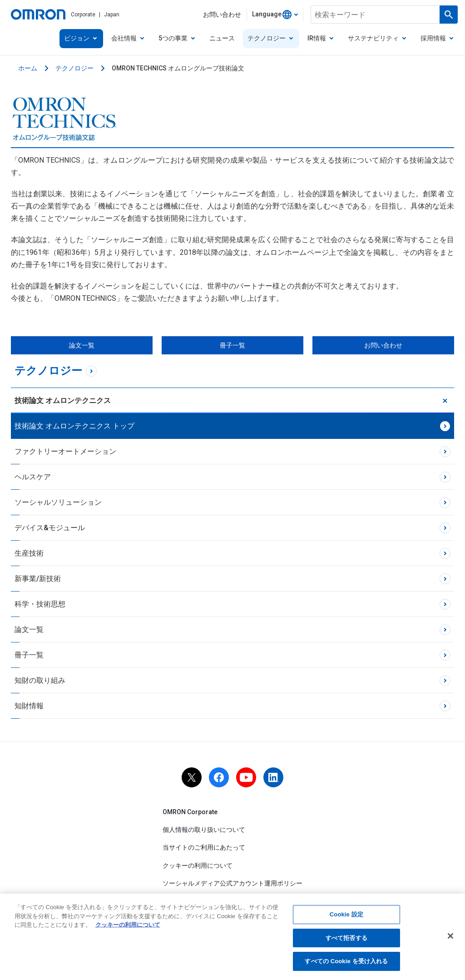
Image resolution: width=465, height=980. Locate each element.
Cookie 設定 (346, 917)
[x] (192, 777)
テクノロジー (74, 68)
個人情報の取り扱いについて (204, 830)
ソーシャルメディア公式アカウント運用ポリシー (232, 883)
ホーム (28, 68)
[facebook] (219, 777)
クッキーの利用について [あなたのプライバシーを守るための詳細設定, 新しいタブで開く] (128, 927)
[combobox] (275, 15)
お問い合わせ (383, 345)
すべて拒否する (346, 940)
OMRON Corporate (190, 812)
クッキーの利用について (198, 866)
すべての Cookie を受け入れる (346, 963)
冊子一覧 (232, 345)
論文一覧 (82, 345)
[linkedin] (273, 777)
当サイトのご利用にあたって (204, 848)
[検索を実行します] (449, 15)
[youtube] (246, 777)
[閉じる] (450, 938)
